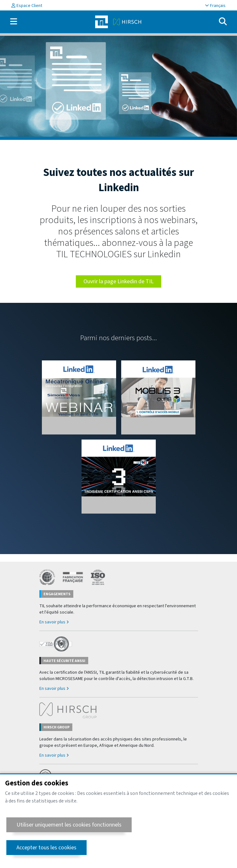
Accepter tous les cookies (46, 848)
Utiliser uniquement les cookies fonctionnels (69, 825)
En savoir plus (54, 622)
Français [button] (215, 6)
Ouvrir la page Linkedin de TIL (118, 281)
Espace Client (27, 6)
